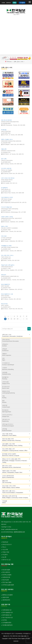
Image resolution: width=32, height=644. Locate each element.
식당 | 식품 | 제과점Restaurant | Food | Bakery (16, 435)
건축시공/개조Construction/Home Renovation (10, 340)
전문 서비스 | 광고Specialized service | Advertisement (16, 467)
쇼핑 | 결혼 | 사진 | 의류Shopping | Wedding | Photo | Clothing (16, 445)
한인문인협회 (6, 570)
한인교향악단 (6, 572)
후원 (15, 3)
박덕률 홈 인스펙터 (6, 246)
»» (27, 319)
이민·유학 (5, 550)
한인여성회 (6, 580)
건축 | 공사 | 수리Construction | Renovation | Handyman (16, 335)
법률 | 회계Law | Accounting (16, 482)
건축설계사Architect (5, 345)
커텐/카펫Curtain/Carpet (6, 406)
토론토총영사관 (7, 610)
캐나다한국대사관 (8, 617)
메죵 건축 (4, 149)
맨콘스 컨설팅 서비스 (7, 139)
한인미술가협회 (7, 582)
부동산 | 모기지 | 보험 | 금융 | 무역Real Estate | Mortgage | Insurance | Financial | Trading (16, 461)
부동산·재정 (6, 552)
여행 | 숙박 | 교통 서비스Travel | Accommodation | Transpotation (16, 492)
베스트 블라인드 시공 (7, 294)
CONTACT (8, 3)
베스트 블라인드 (6, 284)
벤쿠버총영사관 (7, 615)
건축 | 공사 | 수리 (18, 62)
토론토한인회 (6, 577)
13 (18, 319)
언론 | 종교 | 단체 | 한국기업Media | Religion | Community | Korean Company (16, 497)
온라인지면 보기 (7, 544)
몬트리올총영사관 (8, 612)
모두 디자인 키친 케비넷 (8, 178)
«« (5, 316)
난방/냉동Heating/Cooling (6, 373)
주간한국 (5, 555)
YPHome (9, 62)
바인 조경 (4, 236)
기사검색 (22, 3)
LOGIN (3, 3)
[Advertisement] (16, 36)
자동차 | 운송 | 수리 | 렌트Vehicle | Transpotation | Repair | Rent (16, 472)
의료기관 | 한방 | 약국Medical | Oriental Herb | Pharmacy (16, 440)
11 (11, 319)
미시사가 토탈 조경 (6, 207)
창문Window (4, 401)
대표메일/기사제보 (6, 527)
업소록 (4, 557)
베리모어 (4, 275)
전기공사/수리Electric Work (6, 387)
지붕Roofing (4, 397)
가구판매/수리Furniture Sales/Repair (8, 364)
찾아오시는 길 (6, 560)
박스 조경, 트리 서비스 (7, 255)
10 (8, 319)
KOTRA (5, 620)
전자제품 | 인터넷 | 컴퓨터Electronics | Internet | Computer (16, 455)
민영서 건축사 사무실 (7, 217)
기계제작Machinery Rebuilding (8, 369)
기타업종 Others (16, 502)
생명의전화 (6, 597)
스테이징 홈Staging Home (6, 383)
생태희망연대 (6, 600)
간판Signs (4, 359)
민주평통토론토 (7, 623)
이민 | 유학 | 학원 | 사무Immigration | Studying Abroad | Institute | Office (16, 450)
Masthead (5, 542)
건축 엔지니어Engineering (6, 420)
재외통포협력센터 (8, 625)
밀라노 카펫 (4, 226)
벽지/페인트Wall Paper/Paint (7, 411)
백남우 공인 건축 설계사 (8, 265)
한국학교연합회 (7, 575)
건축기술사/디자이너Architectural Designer (8, 425)
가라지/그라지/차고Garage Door (7, 416)
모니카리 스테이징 (6, 168)
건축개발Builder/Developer (7, 430)
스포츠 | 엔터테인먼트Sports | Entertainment (16, 477)
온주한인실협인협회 (8, 585)
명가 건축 (4, 159)
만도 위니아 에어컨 (6, 120)
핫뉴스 (4, 547)
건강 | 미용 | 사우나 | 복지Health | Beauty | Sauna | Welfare (16, 487)
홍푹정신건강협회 (8, 595)
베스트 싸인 (4, 304)
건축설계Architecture (5, 350)
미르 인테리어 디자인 (7, 197)
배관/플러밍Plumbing (5, 378)
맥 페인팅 (4, 130)
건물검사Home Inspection (7, 354)
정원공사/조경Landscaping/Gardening (8, 392)
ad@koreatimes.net (19, 532)
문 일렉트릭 (4, 188)
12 (15, 319)
